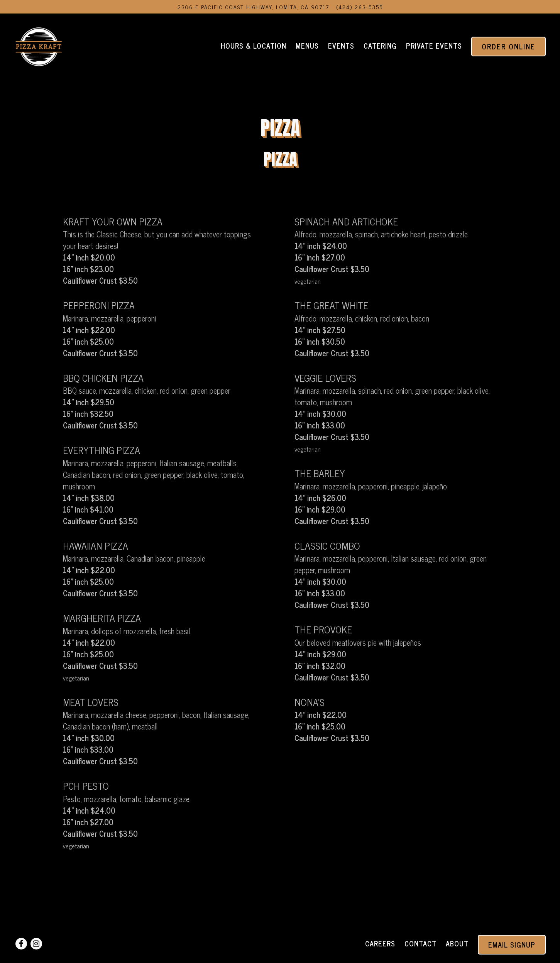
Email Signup (512, 944)
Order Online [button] (508, 46)
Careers (380, 943)
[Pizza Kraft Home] (39, 45)
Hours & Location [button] (254, 46)
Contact (420, 943)
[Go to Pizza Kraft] (253, 7)
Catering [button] (380, 46)
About (457, 943)
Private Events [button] (434, 46)
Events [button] (341, 46)
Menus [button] (307, 46)
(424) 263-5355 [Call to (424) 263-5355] (360, 7)
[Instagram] (36, 944)
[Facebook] (21, 944)
